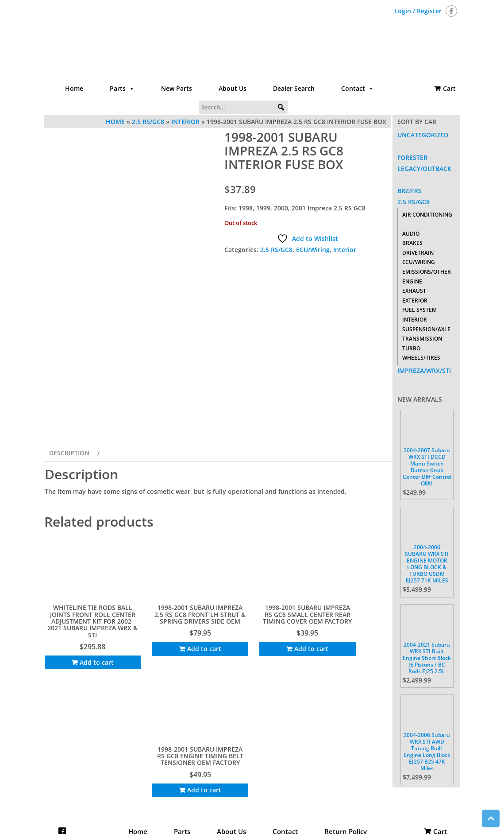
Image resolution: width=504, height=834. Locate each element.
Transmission (422, 339)
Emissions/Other (427, 272)
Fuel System (419, 310)
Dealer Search (294, 88)
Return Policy (346, 796)
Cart (449, 88)
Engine (412, 281)
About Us (233, 88)
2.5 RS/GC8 (276, 250)
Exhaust (414, 291)
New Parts (177, 88)
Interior (345, 250)
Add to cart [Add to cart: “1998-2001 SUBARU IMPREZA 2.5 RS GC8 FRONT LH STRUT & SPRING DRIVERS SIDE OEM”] (176, 734)
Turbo (411, 348)
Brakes (412, 243)
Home (74, 88)
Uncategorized (423, 135)
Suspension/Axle (426, 329)
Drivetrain (418, 253)
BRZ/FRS (410, 191)
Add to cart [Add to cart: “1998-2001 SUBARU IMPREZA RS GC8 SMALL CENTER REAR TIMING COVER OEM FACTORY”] (265, 734)
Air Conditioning (427, 215)
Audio (411, 234)
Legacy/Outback (424, 169)
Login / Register (418, 11)
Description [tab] (69, 539)
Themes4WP (307, 820)
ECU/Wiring (313, 250)
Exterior (415, 301)
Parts (122, 89)
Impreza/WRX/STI (424, 370)
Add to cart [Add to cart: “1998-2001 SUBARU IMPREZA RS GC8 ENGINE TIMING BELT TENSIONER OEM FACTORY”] (355, 734)
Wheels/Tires (421, 358)
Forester (412, 157)
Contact (358, 89)
